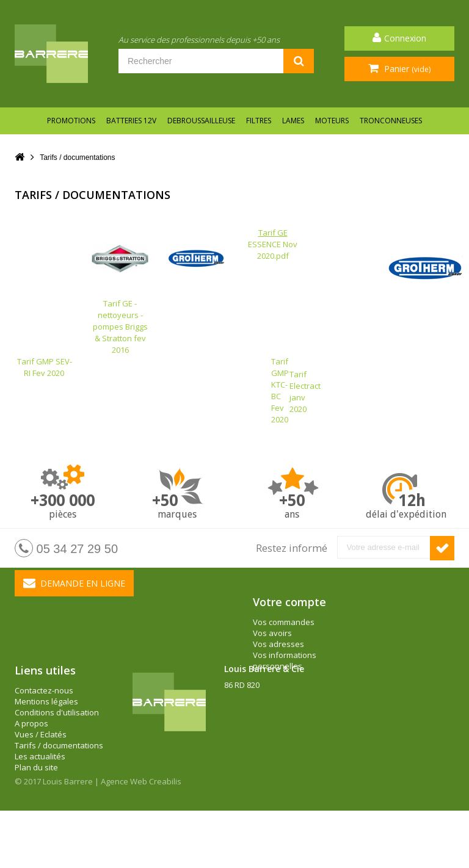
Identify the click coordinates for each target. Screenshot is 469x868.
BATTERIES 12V (131, 121)
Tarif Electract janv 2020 (305, 392)
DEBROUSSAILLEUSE (201, 121)
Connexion (405, 38)
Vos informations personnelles (285, 660)
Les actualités (40, 797)
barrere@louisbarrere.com (274, 770)
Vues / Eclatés (41, 775)
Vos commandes (284, 622)
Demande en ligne (74, 583)
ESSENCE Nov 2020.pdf (273, 244)
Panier (406, 69)
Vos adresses (278, 644)
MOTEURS (332, 121)
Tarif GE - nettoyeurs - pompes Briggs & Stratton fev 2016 (120, 306)
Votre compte (289, 602)
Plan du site (36, 808)
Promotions (71, 121)
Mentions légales (46, 742)
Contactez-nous (44, 731)
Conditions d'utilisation (57, 753)
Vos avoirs (272, 633)
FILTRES (259, 121)
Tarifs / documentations (59, 786)
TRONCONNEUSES (391, 121)
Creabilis (165, 839)
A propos (31, 764)
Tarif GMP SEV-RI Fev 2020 (44, 367)
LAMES (293, 121)
